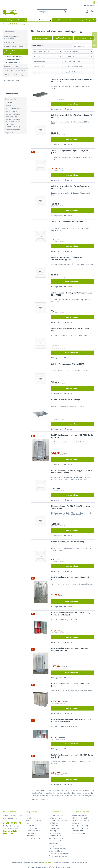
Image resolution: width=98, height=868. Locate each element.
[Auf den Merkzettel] (68, 109)
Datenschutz (31, 826)
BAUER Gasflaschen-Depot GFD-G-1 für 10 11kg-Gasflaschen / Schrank (71, 614)
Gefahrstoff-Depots (13, 60)
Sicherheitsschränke (13, 63)
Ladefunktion (69, 57)
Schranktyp (37, 57)
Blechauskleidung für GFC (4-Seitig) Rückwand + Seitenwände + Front (71, 472)
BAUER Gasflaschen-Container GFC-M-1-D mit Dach (70, 685)
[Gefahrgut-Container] (59, 20)
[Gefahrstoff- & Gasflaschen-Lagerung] (39, 20)
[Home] (4, 20)
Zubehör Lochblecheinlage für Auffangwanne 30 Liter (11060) (72, 294)
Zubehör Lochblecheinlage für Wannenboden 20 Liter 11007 (72, 116)
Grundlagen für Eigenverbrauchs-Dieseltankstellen (55, 833)
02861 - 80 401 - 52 (12, 823)
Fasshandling (9, 42)
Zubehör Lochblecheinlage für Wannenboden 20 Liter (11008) (72, 81)
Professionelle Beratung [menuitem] (80, 815)
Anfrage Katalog (11, 111)
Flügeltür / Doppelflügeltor (74, 67)
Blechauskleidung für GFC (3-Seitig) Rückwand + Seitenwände (71, 507)
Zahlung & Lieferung (13, 108)
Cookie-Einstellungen (34, 838)
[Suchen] (65, 12)
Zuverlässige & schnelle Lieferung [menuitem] (80, 822)
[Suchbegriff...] (52, 12)
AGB (28, 823)
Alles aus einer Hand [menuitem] (79, 818)
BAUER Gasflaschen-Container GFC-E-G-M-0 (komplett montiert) (69, 649)
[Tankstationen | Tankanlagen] (76, 20)
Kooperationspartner (13, 130)
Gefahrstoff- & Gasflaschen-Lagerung (15, 52)
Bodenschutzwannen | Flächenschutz (13, 37)
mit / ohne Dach (39, 62)
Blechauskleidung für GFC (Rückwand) (67, 542)
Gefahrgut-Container (12, 66)
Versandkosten (46, 863)
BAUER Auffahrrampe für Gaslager (66, 400)
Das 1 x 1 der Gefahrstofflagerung (13, 126)
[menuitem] (52, 12)
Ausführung (38, 72)
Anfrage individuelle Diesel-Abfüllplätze (59, 822)
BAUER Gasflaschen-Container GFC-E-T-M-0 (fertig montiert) (72, 436)
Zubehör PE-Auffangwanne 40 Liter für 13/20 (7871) (70, 330)
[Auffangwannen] (12, 20)
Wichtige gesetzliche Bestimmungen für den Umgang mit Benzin (57, 848)
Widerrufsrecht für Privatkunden (33, 832)
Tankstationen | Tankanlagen (15, 71)
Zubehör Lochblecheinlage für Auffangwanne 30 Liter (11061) (72, 187)
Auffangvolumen (39, 67)
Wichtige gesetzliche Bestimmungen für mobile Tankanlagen (58, 841)
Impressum (9, 133)
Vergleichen (57, 109)
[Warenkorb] (92, 12)
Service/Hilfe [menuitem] (90, 6)
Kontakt (8, 105)
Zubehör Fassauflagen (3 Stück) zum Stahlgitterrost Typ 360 (67, 258)
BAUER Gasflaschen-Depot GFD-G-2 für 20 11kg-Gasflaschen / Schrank (71, 720)
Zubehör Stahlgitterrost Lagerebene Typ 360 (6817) (70, 152)
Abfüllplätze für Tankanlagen (15, 75)
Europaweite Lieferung (46, 2)
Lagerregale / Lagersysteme (14, 47)
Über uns (9, 102)
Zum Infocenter (11, 99)
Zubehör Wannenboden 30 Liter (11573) (68, 364)
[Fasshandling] (22, 20)
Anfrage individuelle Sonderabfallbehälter (13, 120)
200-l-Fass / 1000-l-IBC (72, 62)
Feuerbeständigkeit (71, 51)
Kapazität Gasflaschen (72, 72)
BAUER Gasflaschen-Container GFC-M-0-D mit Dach (70, 578)
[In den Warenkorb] (72, 104)
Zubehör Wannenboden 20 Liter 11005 (67, 222)
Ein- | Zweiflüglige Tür (41, 51)
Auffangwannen (10, 32)
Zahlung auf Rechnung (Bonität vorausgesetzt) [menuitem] (80, 827)
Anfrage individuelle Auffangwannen (13, 115)
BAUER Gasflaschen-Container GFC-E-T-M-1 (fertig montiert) (72, 756)
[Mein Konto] (87, 12)
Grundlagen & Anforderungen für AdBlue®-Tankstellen (60, 855)
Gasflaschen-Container (14, 56)
